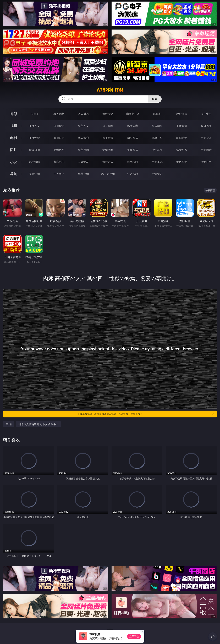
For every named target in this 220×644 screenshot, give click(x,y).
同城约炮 (34, 174)
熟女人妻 (133, 126)
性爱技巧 (206, 162)
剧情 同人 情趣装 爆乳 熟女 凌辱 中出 (38, 424)
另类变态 (206, 138)
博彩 (14, 114)
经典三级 (157, 138)
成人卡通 (83, 138)
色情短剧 (157, 174)
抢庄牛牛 (206, 114)
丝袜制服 (157, 126)
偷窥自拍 (34, 150)
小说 (14, 162)
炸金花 (157, 114)
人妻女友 (83, 162)
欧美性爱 (108, 138)
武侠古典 (108, 162)
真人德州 (59, 114)
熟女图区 (182, 150)
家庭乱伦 (59, 162)
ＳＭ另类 (206, 126)
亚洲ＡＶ (34, 126)
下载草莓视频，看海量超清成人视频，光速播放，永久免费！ (146, 414)
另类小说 (157, 162)
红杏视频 (133, 174)
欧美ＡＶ (83, 126)
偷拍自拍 (59, 138)
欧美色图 (83, 150)
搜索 (155, 99)
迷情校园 (133, 162)
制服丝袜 (133, 138)
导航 (14, 174)
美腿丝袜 (133, 150)
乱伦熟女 (182, 138)
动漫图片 (108, 150)
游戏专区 (108, 114)
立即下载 (134, 636)
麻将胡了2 (132, 114)
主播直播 (182, 126)
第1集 (9, 424)
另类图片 (206, 150)
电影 (14, 138)
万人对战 (83, 114)
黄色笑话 (182, 162)
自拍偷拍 (59, 126)
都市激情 (34, 162)
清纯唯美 (157, 150)
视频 (14, 126)
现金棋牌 (182, 114)
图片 (14, 150)
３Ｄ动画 (108, 126)
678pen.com (110, 90)
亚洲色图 (59, 150)
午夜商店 (59, 174)
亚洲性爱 (34, 138)
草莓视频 (83, 174)
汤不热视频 (108, 174)
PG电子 (34, 114)
